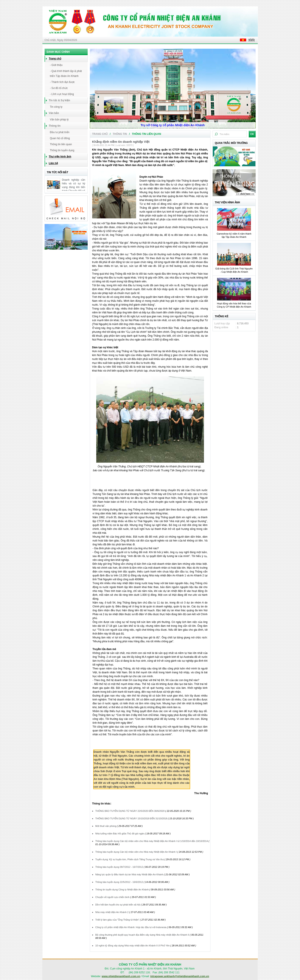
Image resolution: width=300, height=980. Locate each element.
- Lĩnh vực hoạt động (62, 94)
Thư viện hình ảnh (60, 157)
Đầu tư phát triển (60, 132)
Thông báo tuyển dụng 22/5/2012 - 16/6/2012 (119, 882)
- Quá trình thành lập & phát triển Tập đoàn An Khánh (66, 74)
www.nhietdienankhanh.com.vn (121, 976)
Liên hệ (53, 163)
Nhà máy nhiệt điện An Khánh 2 (112, 912)
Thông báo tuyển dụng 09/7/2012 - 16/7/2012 (119, 867)
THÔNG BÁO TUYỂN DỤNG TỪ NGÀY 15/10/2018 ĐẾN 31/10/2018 (131, 818)
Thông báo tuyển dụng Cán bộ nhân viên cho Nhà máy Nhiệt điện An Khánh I (136, 852)
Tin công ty (56, 107)
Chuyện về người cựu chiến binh (113, 897)
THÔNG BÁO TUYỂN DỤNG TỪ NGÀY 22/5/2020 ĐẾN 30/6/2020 (130, 811)
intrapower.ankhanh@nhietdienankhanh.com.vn (180, 976)
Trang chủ (55, 59)
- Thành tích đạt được (62, 82)
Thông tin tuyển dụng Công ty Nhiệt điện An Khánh (122, 890)
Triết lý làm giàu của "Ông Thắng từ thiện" (117, 920)
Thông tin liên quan (61, 144)
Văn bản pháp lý (59, 120)
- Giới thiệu (56, 65)
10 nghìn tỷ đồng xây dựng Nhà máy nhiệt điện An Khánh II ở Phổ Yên (133, 946)
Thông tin (120, 134)
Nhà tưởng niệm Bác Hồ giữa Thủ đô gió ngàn (120, 834)
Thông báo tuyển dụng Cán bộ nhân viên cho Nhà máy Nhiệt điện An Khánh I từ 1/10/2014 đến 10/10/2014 (152, 841)
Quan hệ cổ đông (60, 138)
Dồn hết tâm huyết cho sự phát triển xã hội (118, 905)
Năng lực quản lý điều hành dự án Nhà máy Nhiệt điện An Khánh (129, 874)
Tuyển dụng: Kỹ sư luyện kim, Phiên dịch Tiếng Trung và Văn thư (130, 859)
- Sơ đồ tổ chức (59, 88)
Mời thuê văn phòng (106, 826)
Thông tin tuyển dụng (62, 150)
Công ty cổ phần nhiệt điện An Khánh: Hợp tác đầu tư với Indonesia (131, 927)
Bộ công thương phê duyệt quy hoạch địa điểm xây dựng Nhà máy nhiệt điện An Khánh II (142, 935)
